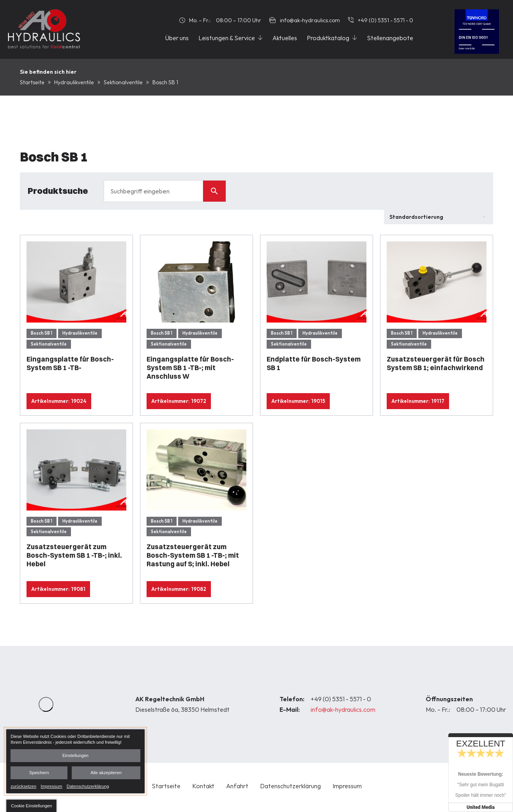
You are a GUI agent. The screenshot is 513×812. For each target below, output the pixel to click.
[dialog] (75, 761)
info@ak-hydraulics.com (343, 709)
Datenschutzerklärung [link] (88, 786)
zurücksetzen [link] (23, 786)
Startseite (32, 82)
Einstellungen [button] (75, 755)
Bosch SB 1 (42, 333)
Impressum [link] (51, 786)
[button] (31, 806)
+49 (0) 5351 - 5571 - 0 (341, 699)
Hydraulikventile (74, 82)
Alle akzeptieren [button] (106, 773)
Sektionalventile (123, 82)
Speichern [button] (39, 773)
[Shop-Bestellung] (439, 217)
